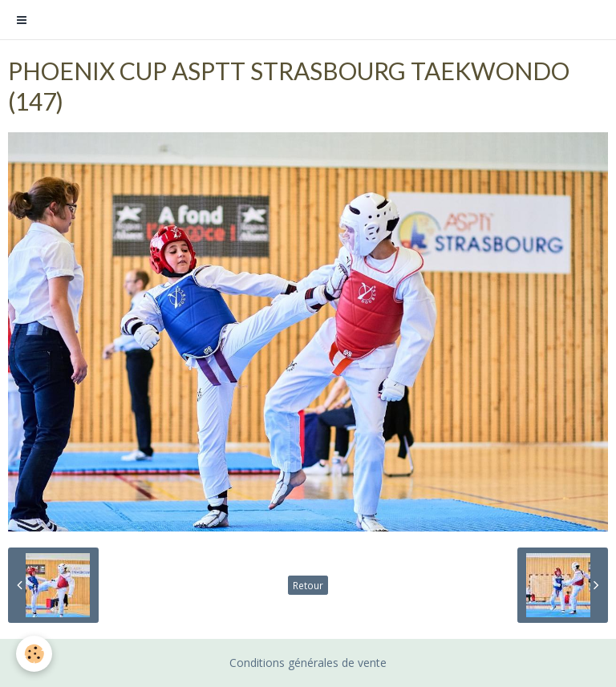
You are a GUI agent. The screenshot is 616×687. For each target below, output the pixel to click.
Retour (308, 585)
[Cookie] (34, 654)
